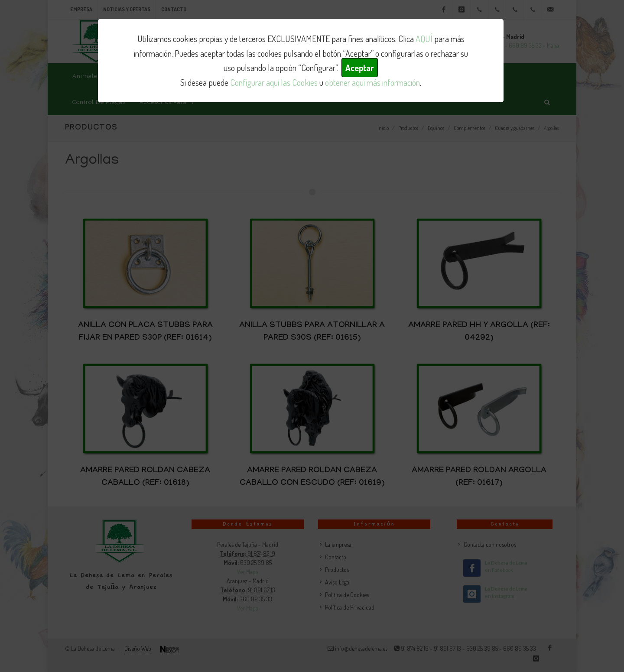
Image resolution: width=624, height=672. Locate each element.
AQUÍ (424, 39)
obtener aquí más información (372, 82)
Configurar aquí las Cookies (274, 82)
